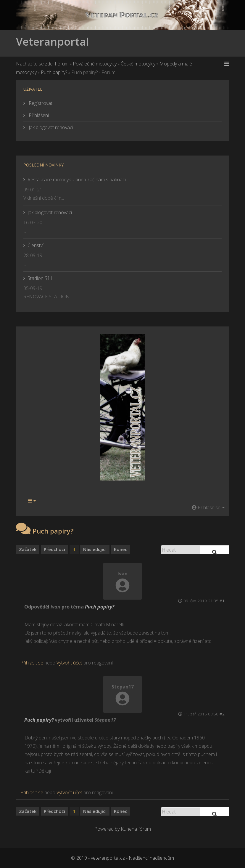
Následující (95, 549)
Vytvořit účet (69, 663)
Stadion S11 (40, 278)
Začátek (28, 549)
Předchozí (54, 549)
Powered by (107, 829)
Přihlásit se (32, 663)
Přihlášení (38, 115)
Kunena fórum (136, 829)
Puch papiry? (100, 607)
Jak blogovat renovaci (50, 127)
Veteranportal (52, 42)
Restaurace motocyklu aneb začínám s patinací (77, 180)
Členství (36, 245)
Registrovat (40, 103)
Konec (121, 549)
